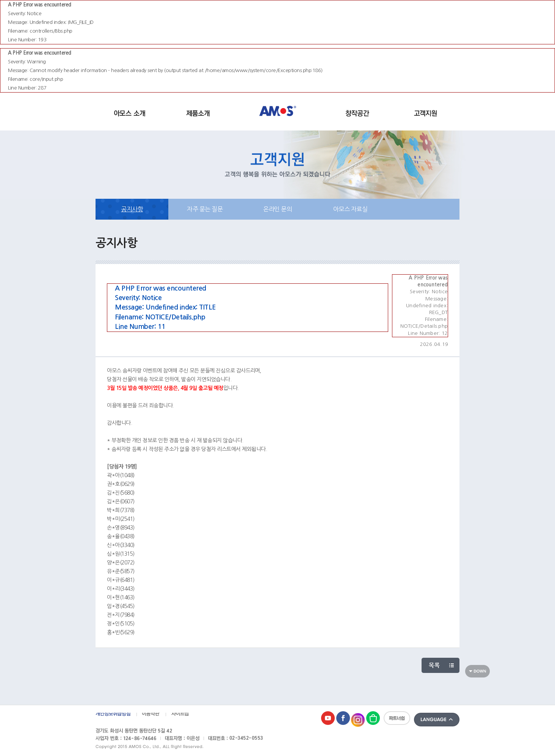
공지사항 (132, 209)
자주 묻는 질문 (205, 209)
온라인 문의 (277, 209)
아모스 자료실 (350, 209)
